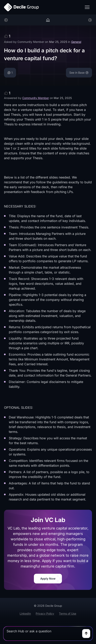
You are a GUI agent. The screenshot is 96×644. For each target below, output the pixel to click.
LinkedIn (25, 614)
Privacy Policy (45, 614)
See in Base (79, 73)
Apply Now (48, 578)
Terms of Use (68, 614)
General (76, 42)
